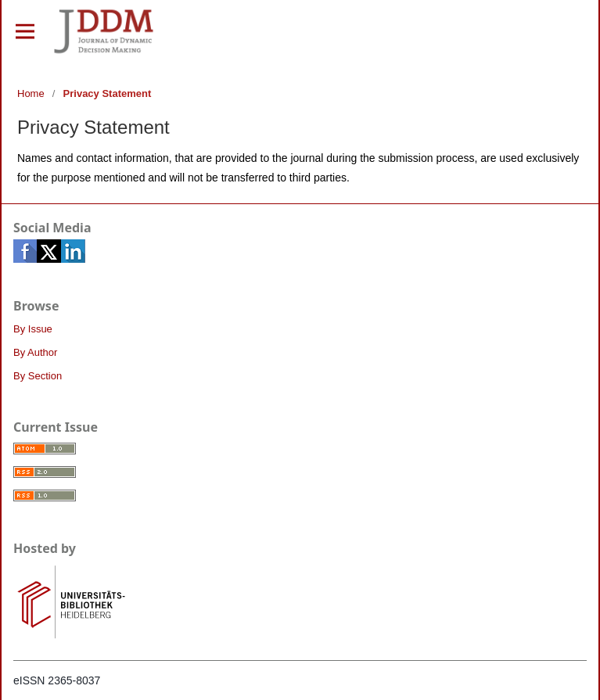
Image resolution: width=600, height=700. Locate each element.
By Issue (33, 329)
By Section (38, 376)
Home (31, 93)
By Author (35, 352)
